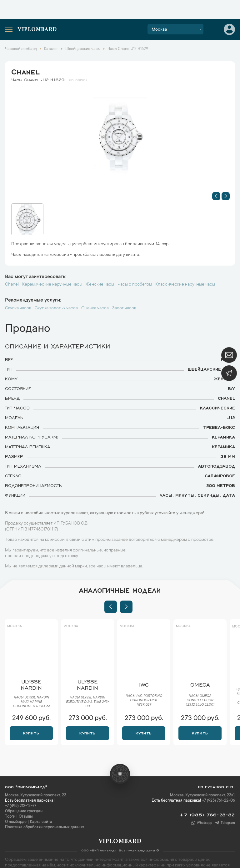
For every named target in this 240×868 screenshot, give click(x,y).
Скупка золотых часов (56, 308)
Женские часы (100, 285)
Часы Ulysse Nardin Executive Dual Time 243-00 (87, 702)
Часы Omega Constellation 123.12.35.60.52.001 (200, 701)
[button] (216, 196)
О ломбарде (16, 822)
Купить (31, 733)
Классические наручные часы (185, 285)
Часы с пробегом (135, 285)
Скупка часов (18, 308)
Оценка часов (95, 308)
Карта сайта (41, 822)
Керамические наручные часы (52, 285)
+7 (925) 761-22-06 (219, 801)
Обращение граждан (24, 811)
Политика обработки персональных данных (45, 827)
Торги (10, 817)
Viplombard (37, 30)
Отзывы (26, 817)
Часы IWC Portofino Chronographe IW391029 (144, 701)
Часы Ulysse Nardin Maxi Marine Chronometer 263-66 (31, 702)
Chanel (25, 71)
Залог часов (124, 308)
